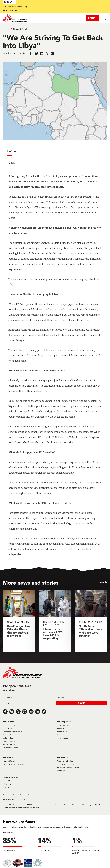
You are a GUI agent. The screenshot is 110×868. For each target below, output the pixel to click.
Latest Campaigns (63, 725)
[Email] (29, 703)
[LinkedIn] (38, 712)
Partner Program (9, 741)
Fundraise (61, 728)
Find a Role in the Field (66, 764)
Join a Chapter (62, 738)
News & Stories (21, 29)
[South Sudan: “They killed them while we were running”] (91, 621)
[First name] (29, 697)
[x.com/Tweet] (18, 712)
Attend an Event (63, 732)
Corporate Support (10, 751)
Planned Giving (9, 744)
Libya (12, 163)
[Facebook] (5, 712)
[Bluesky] (12, 712)
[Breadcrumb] (55, 29)
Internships (61, 771)
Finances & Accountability (13, 732)
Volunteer (60, 735)
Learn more (9, 10)
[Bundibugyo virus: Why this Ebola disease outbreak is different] (19, 621)
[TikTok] (44, 712)
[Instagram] (25, 712)
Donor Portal (8, 728)
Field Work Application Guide (68, 767)
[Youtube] (31, 712)
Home (6, 29)
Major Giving (8, 738)
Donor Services (9, 725)
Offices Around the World (13, 764)
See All (102, 582)
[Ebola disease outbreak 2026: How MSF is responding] (55, 621)
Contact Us (7, 781)
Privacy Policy (8, 784)
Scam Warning (8, 787)
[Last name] (81, 697)
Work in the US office (65, 761)
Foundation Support (11, 748)
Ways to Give (8, 735)
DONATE (92, 18)
